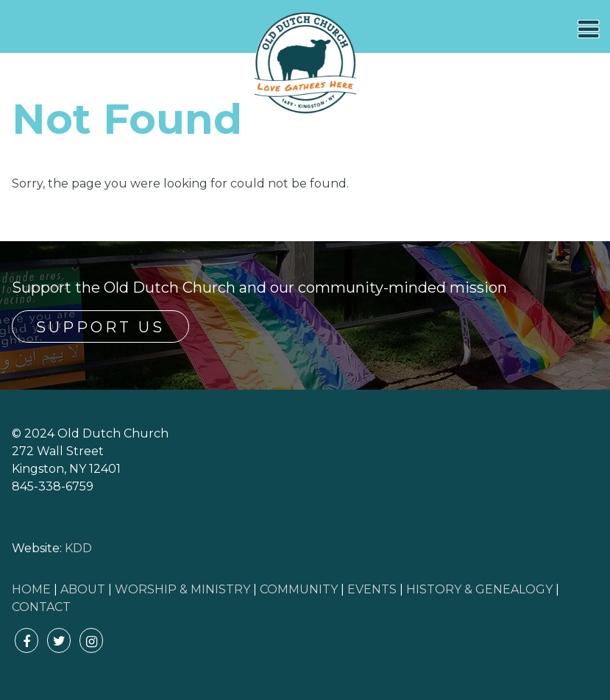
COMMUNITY (299, 589)
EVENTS (372, 589)
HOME (31, 589)
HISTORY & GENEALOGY (479, 589)
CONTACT (41, 607)
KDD (78, 548)
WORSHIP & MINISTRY (182, 589)
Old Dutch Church (305, 63)
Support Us (100, 327)
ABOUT (83, 589)
